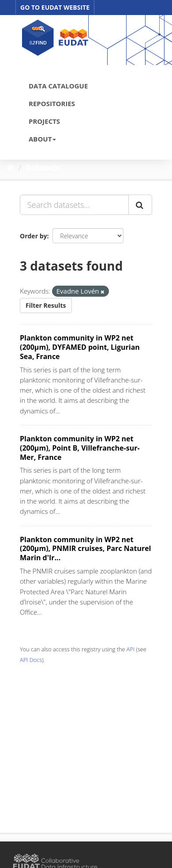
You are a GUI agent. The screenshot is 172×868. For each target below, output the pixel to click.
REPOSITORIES (52, 103)
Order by (33, 236)
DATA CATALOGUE (58, 86)
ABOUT (42, 139)
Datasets (43, 168)
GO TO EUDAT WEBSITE (55, 7)
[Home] (10, 168)
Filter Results (46, 305)
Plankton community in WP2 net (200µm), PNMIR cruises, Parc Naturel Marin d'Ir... (86, 549)
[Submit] (140, 205)
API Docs (31, 660)
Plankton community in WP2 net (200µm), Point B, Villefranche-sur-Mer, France (80, 448)
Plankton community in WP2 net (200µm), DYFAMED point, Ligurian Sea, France (80, 347)
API (131, 649)
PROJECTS (44, 121)
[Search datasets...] (74, 205)
